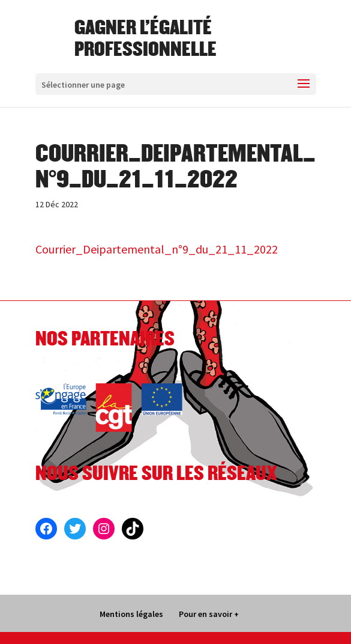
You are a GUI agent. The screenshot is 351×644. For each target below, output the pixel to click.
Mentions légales (131, 614)
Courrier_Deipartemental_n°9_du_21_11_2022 (157, 249)
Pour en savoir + (209, 614)
